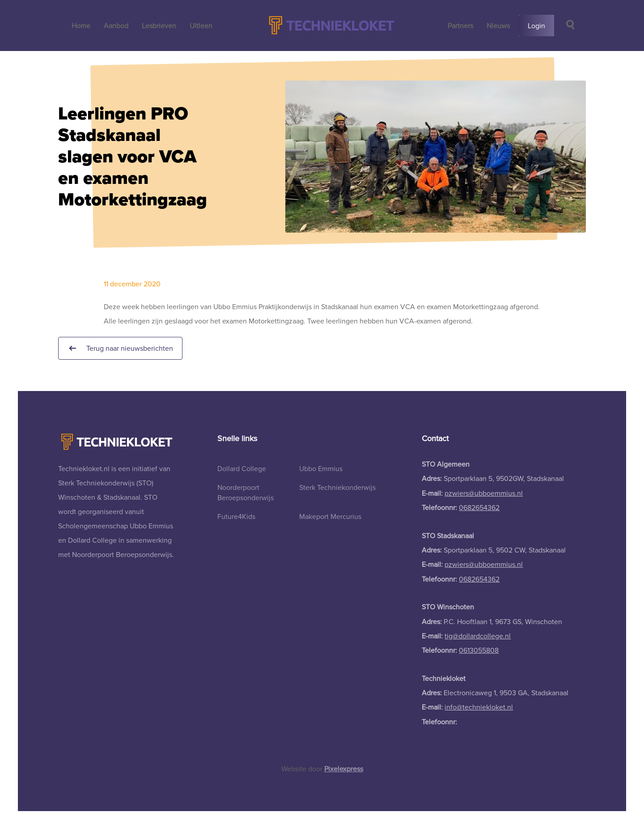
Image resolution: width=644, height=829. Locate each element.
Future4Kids (236, 516)
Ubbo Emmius (321, 468)
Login (536, 26)
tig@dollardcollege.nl (478, 636)
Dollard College (242, 468)
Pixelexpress (344, 769)
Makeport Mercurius (330, 516)
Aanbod (116, 26)
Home (81, 26)
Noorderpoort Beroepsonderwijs (246, 492)
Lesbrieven (159, 26)
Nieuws (498, 26)
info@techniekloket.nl (479, 707)
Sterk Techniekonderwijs (337, 487)
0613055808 (479, 650)
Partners (460, 26)
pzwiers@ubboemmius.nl (484, 493)
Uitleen (201, 26)
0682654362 (479, 507)
